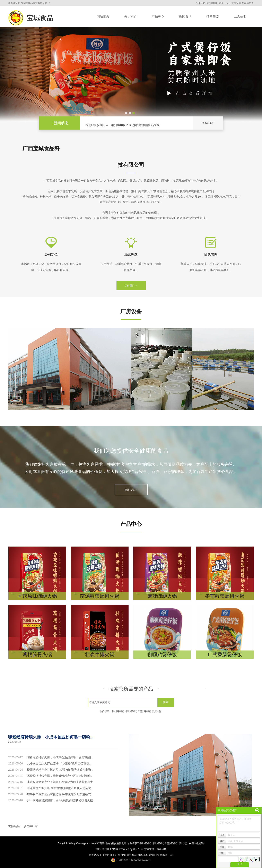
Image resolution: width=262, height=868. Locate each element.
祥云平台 (138, 849)
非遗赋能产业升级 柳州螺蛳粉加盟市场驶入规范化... (60, 788)
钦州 (151, 855)
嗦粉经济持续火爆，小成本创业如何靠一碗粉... (51, 737)
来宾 (146, 855)
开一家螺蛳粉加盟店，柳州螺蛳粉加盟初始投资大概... (61, 800)
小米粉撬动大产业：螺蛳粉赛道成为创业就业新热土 (60, 782)
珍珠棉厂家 (30, 826)
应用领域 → (131, 490)
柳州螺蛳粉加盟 (134, 711)
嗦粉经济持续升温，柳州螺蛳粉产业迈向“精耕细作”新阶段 (123, 126)
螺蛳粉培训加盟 (152, 711)
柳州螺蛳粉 (118, 711)
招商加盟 (213, 16)
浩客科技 (161, 849)
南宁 (129, 855)
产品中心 (158, 16)
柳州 (123, 855)
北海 (157, 855)
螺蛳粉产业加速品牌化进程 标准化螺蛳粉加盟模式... (60, 794)
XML (227, 3)
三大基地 (240, 16)
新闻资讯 (185, 16)
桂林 (134, 855)
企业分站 (200, 3)
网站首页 (103, 16)
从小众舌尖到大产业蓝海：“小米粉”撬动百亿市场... (59, 763)
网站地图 (212, 3)
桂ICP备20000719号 (107, 849)
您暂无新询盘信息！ (243, 3)
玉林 (171, 855)
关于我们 (130, 16)
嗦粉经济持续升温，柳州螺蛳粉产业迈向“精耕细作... (60, 776)
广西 (118, 855)
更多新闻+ (208, 123)
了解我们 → (131, 286)
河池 (140, 855)
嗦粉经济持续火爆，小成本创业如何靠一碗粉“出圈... (60, 757)
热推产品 (94, 855)
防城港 (164, 855)
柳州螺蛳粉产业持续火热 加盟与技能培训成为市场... (60, 770)
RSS (221, 3)
